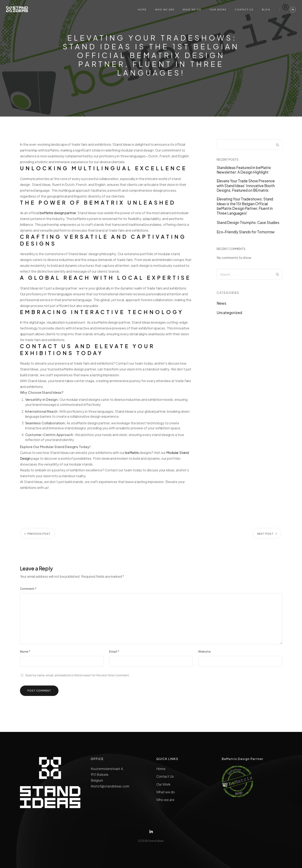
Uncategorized (229, 315)
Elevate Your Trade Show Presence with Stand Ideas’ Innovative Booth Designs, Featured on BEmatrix (246, 188)
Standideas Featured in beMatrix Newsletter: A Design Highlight (244, 172)
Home (161, 769)
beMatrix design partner (58, 215)
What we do (166, 792)
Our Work (163, 784)
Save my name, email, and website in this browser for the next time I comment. (78, 678)
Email (114, 654)
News (222, 305)
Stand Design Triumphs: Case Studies (248, 225)
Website (204, 654)
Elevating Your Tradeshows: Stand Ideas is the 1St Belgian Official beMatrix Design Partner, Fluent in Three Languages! (245, 208)
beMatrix (132, 455)
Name (25, 654)
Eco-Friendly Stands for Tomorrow (246, 234)
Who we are (165, 800)
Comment (28, 591)
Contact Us (165, 776)
